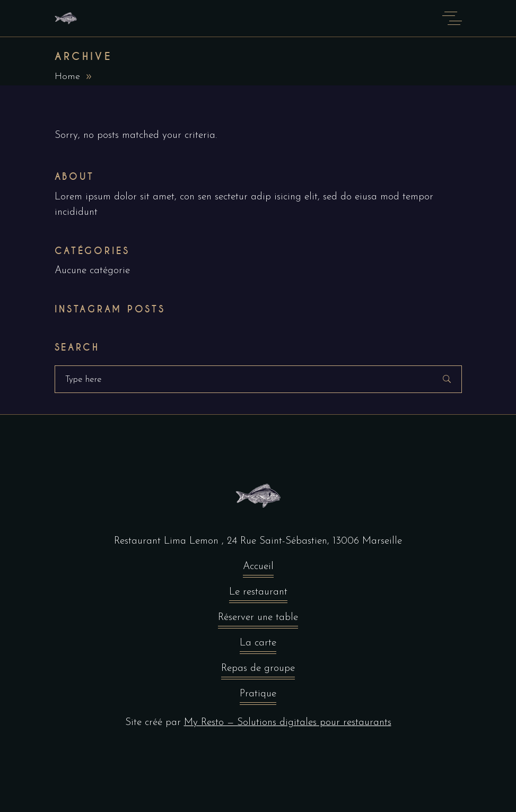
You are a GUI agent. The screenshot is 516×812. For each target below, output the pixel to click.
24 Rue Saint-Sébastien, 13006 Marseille (314, 541)
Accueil (258, 569)
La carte (258, 646)
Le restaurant (258, 595)
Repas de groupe (258, 671)
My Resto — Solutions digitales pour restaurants (288, 723)
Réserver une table (258, 620)
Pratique (258, 697)
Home (67, 77)
